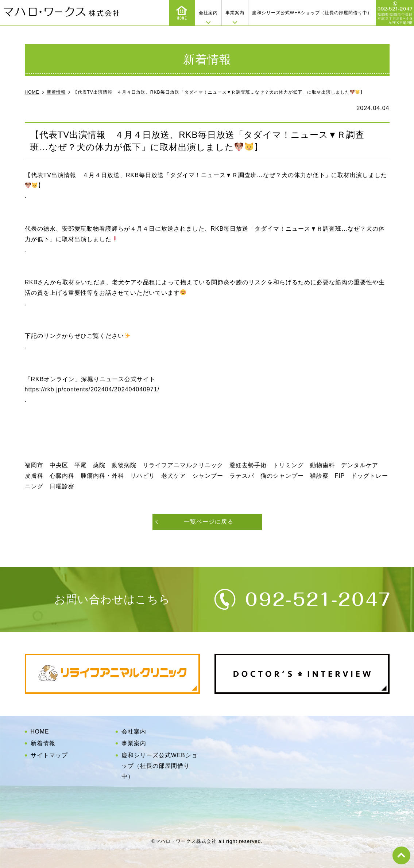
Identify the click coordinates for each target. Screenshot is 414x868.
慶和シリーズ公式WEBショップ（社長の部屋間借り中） (312, 13)
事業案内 (235, 13)
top (401, 855)
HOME (40, 732)
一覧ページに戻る (209, 522)
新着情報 (43, 743)
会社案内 (208, 13)
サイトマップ (49, 755)
